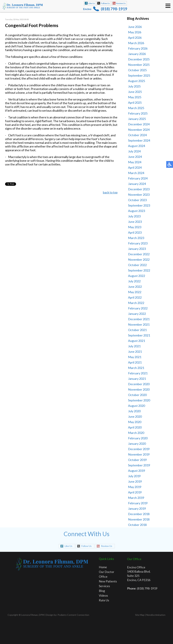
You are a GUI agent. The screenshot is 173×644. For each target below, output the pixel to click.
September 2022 (139, 270)
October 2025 (137, 70)
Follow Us (105, 3)
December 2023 (139, 189)
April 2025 (135, 103)
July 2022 (134, 281)
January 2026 (137, 54)
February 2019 (138, 503)
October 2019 (137, 460)
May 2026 (135, 32)
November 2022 (139, 259)
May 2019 (135, 487)
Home (103, 567)
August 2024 (137, 146)
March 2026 (136, 43)
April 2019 (135, 492)
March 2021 (136, 368)
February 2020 (138, 438)
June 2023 (135, 222)
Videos (103, 595)
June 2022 (135, 287)
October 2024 (137, 135)
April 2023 (135, 232)
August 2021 (137, 341)
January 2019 (137, 509)
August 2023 (137, 211)
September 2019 (139, 465)
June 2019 (135, 481)
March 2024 (136, 173)
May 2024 (135, 162)
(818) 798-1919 (114, 9)
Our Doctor (107, 572)
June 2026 (135, 27)
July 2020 (134, 411)
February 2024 (138, 178)
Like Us (92, 3)
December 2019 (139, 449)
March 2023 (136, 238)
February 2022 (138, 308)
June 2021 (135, 352)
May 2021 (135, 357)
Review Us (121, 3)
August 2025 (137, 81)
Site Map (140, 615)
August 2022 (137, 276)
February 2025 (138, 113)
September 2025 (139, 75)
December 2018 (139, 514)
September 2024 (139, 140)
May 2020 (135, 422)
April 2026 (135, 38)
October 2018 (137, 525)
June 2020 (135, 416)
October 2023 (137, 200)
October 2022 (137, 265)
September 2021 (139, 335)
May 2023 (135, 227)
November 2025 (139, 65)
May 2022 (135, 292)
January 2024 (137, 184)
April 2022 (135, 297)
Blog (102, 591)
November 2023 (139, 195)
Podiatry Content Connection (73, 615)
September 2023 (139, 205)
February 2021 (138, 373)
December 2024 (139, 124)
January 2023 (137, 249)
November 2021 (139, 324)
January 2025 (137, 119)
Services (104, 586)
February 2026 (138, 48)
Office (103, 577)
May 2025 (135, 97)
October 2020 (137, 395)
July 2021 (134, 346)
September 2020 (139, 400)
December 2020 (139, 384)
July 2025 (134, 86)
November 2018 (139, 519)
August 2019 (137, 471)
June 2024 (135, 157)
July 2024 (134, 151)
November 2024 (139, 130)
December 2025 (139, 59)
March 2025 (136, 108)
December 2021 (139, 319)
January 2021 (137, 379)
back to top (110, 192)
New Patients (108, 581)
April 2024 (135, 167)
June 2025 (135, 92)
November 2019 (139, 454)
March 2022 (136, 303)
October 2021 (137, 330)
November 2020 (139, 389)
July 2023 (134, 216)
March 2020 (136, 433)
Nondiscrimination (156, 615)
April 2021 (135, 362)
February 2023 (138, 243)
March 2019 (136, 498)
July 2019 (134, 476)
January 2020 (137, 444)
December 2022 (139, 254)
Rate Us (104, 600)
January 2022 (137, 314)
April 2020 (135, 427)
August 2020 (137, 406)
